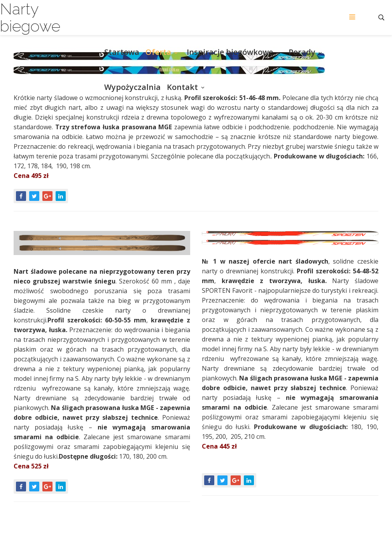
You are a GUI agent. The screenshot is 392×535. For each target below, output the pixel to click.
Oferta (158, 52)
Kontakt (182, 87)
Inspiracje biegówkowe (230, 52)
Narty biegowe (30, 18)
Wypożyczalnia (132, 87)
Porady (302, 52)
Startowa (122, 52)
